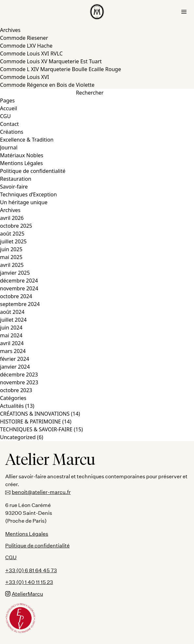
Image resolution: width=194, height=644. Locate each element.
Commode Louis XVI (25, 77)
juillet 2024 (13, 320)
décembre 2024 (19, 281)
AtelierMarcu (24, 594)
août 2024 (12, 312)
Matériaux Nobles (22, 155)
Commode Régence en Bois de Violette (47, 85)
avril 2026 (12, 218)
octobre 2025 (16, 226)
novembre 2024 (19, 288)
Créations (12, 132)
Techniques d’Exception (28, 194)
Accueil (9, 108)
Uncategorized (18, 437)
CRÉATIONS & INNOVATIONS (35, 414)
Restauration (16, 179)
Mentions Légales (21, 163)
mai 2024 (11, 335)
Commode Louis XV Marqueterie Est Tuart (51, 61)
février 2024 (14, 359)
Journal (9, 147)
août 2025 (12, 234)
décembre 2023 (19, 375)
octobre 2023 (16, 390)
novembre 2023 (19, 382)
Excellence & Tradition (27, 140)
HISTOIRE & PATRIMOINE (30, 422)
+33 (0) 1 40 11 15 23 (29, 582)
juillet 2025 (13, 241)
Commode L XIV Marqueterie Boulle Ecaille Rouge (61, 69)
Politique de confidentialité (33, 171)
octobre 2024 (16, 296)
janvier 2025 (15, 273)
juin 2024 (11, 328)
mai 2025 (11, 257)
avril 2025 (12, 265)
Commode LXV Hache (26, 46)
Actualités (12, 406)
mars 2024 (13, 351)
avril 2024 (12, 343)
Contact (9, 124)
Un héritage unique (24, 202)
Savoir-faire (14, 187)
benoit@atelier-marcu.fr (38, 492)
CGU (5, 116)
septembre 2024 (20, 304)
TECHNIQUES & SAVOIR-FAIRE (36, 429)
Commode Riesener (24, 38)
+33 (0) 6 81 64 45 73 (31, 570)
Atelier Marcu (50, 459)
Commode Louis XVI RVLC (31, 54)
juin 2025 (11, 249)
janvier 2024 (15, 367)
